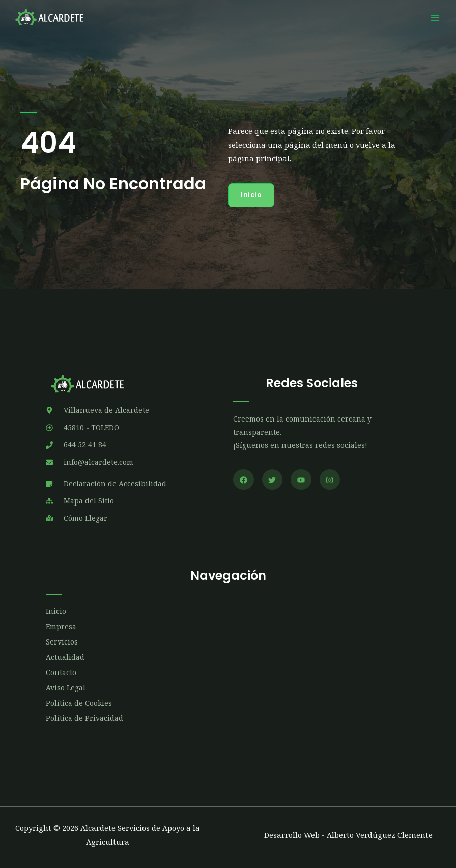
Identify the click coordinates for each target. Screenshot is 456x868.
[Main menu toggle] (435, 18)
